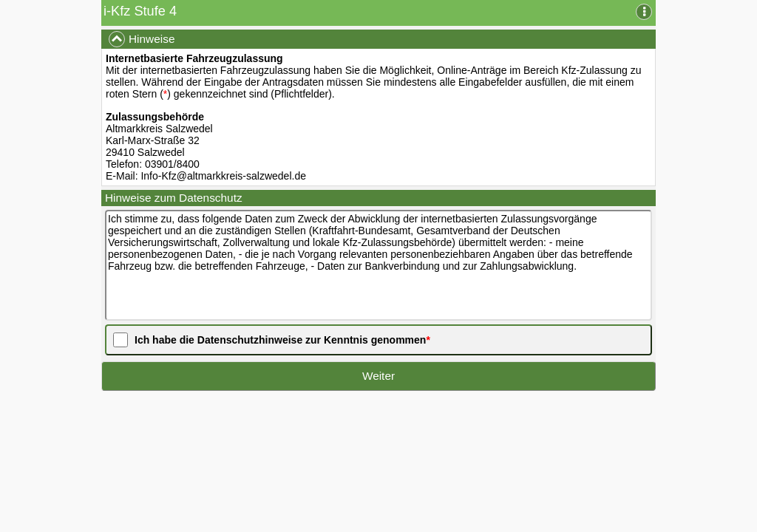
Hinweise (142, 39)
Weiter (378, 376)
